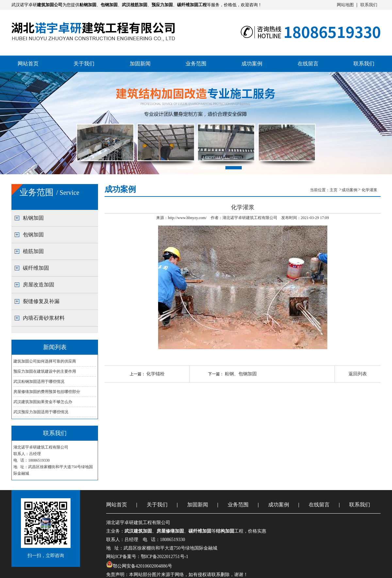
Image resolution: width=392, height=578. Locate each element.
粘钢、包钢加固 (241, 374)
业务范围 (196, 64)
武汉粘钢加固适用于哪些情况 (39, 382)
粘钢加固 (33, 218)
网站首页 (28, 64)
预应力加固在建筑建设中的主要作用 (45, 371)
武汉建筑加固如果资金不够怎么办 (43, 402)
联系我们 (369, 5)
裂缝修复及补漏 (41, 301)
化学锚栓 (155, 374)
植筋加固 (33, 251)
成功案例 (252, 64)
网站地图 (345, 5)
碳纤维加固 (36, 268)
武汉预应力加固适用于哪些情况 (41, 412)
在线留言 (308, 64)
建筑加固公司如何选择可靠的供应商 (45, 361)
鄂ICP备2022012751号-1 (164, 557)
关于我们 (84, 64)
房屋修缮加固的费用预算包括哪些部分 (47, 392)
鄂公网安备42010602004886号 (142, 566)
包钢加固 (33, 235)
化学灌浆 (369, 190)
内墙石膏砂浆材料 (44, 318)
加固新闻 (140, 64)
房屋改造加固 (39, 285)
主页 (334, 190)
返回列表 (358, 374)
